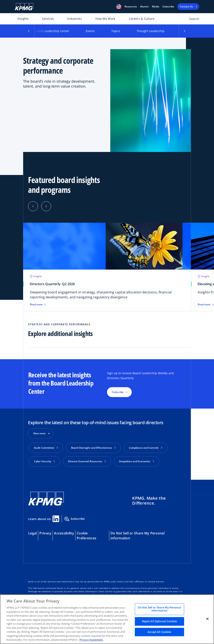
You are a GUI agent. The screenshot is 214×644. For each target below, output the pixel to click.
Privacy (45, 533)
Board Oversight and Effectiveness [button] (93, 448)
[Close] (207, 619)
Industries (75, 19)
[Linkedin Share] (56, 519)
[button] (119, 7)
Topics (116, 31)
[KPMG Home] (24, 7)
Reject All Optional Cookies (160, 621)
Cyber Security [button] (44, 461)
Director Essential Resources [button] (87, 461)
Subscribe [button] (118, 392)
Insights (23, 19)
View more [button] (39, 433)
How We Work (105, 19)
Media (156, 7)
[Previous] (33, 206)
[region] (107, 619)
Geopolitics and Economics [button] (136, 461)
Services (48, 19)
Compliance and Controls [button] (146, 448)
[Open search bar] (192, 20)
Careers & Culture (142, 19)
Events (90, 31)
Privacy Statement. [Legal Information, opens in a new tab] (91, 640)
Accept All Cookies (159, 632)
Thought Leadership (151, 31)
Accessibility (64, 533)
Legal (32, 533)
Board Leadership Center (52, 31)
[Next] (46, 206)
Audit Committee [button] (46, 448)
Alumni (144, 7)
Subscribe (168, 7)
